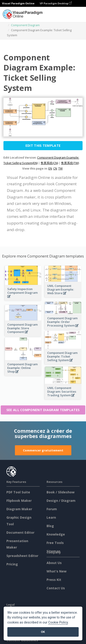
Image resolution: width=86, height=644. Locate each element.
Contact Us (56, 588)
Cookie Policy (58, 622)
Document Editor (20, 532)
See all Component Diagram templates (43, 410)
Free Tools (55, 543)
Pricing (12, 564)
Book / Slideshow (61, 492)
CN (55, 168)
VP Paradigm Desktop (56, 3)
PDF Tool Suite (18, 492)
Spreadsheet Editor (22, 556)
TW (60, 168)
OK (43, 632)
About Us (54, 563)
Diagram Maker (19, 509)
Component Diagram (25, 25)
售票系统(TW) (70, 163)
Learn (51, 517)
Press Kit (54, 580)
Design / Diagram (61, 501)
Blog (50, 526)
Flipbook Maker (19, 501)
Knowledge (56, 534)
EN (50, 168)
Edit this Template (43, 146)
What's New (57, 571)
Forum (52, 509)
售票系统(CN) (49, 163)
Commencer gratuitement (43, 450)
